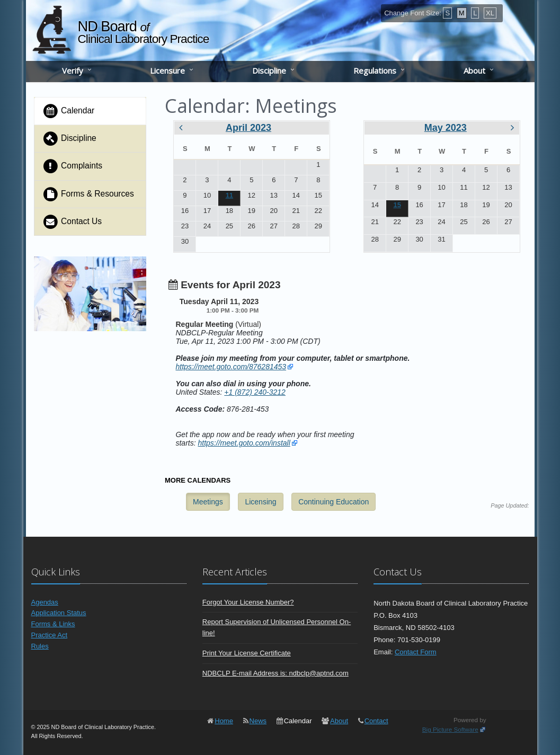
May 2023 (446, 128)
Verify (73, 70)
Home (224, 721)
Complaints (73, 166)
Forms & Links (53, 624)
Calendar (69, 111)
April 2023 (248, 128)
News (258, 721)
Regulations (375, 70)
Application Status (59, 613)
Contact (376, 721)
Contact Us (72, 222)
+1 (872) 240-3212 (255, 392)
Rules (40, 646)
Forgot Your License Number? (248, 602)
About (474, 70)
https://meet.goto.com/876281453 (231, 367)
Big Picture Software (450, 729)
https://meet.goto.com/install (244, 443)
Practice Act (50, 635)
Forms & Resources (88, 194)
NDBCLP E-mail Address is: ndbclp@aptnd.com (275, 673)
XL (490, 13)
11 (229, 195)
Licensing (260, 502)
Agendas (45, 602)
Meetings (208, 502)
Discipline (269, 70)
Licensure (167, 70)
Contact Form (416, 652)
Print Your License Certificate (247, 653)
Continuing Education (334, 502)
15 (397, 205)
